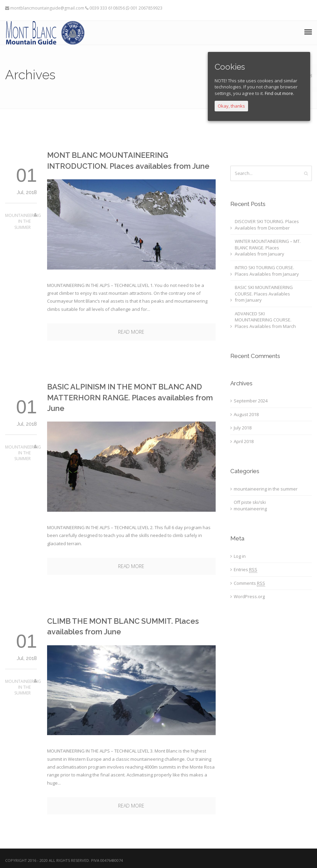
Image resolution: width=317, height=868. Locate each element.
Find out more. (279, 93)
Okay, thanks (231, 106)
